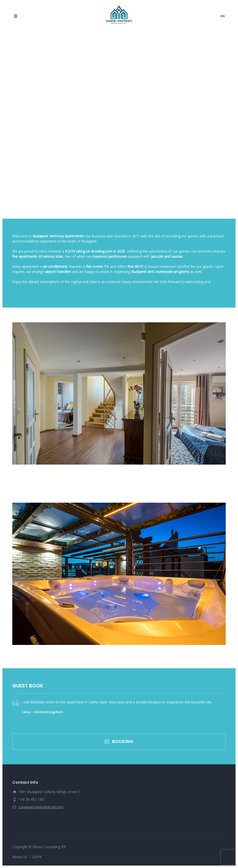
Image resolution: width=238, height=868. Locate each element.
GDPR (37, 857)
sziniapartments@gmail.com (41, 807)
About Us (20, 857)
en (223, 16)
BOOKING (119, 741)
